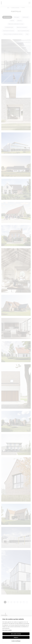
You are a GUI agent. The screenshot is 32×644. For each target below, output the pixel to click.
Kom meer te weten (7, 630)
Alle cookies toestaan (16, 634)
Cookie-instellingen (16, 641)
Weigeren (16, 637)
